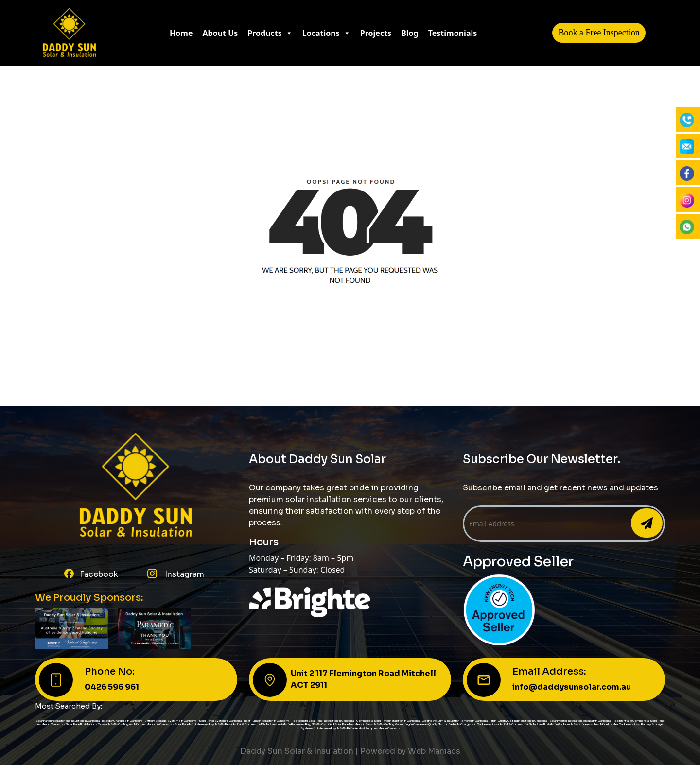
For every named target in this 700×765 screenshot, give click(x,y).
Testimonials (453, 33)
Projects (376, 33)
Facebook (99, 574)
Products (270, 33)
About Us (220, 33)
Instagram (184, 574)
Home (181, 33)
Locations (326, 33)
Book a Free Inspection (599, 33)
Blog (410, 33)
